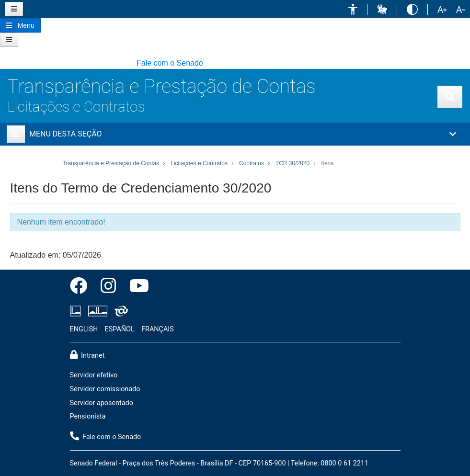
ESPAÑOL (120, 329)
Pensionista (88, 416)
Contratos (252, 163)
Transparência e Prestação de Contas (161, 86)
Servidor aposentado (102, 403)
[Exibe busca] (450, 97)
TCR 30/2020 (292, 163)
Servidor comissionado (105, 389)
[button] (353, 9)
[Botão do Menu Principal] (20, 25)
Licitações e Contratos (76, 107)
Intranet (87, 355)
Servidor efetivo (94, 375)
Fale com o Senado (170, 63)
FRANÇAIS (158, 329)
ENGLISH (84, 329)
